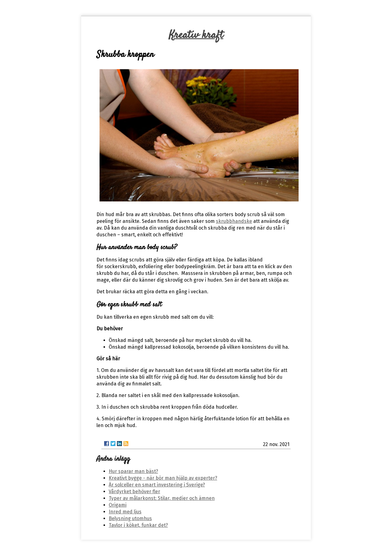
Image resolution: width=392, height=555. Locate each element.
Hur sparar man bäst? (133, 471)
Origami (118, 505)
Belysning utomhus (130, 518)
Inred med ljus (125, 512)
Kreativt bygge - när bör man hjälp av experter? (163, 478)
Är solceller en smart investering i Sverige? (157, 485)
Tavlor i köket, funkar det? (138, 525)
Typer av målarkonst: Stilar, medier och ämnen (162, 498)
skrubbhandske (234, 221)
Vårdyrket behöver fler (134, 491)
